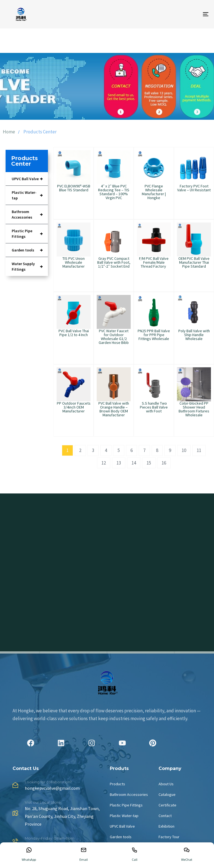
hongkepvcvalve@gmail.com (52, 788)
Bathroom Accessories (30, 214)
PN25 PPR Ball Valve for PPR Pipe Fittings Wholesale (154, 335)
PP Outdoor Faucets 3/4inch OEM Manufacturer (74, 407)
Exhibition (166, 826)
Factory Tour (169, 837)
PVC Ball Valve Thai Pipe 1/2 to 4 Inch (74, 333)
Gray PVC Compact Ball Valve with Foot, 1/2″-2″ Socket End (114, 262)
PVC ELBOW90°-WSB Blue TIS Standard (74, 188)
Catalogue (167, 794)
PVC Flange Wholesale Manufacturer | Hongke (154, 192)
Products (117, 784)
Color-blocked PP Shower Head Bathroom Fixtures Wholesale (194, 409)
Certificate (167, 805)
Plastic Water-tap (30, 195)
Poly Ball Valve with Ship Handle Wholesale (194, 335)
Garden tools (30, 250)
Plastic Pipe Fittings (30, 234)
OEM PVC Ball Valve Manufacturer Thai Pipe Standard (194, 262)
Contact (165, 816)
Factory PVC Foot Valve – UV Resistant (194, 188)
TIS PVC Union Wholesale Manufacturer (74, 262)
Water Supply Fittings (30, 266)
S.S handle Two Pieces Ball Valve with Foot (154, 407)
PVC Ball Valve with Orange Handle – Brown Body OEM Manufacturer (114, 409)
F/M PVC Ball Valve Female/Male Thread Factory (154, 262)
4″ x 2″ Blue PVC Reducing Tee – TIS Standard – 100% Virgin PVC (114, 192)
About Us (166, 784)
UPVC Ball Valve (30, 179)
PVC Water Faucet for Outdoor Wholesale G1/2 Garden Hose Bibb (114, 337)
